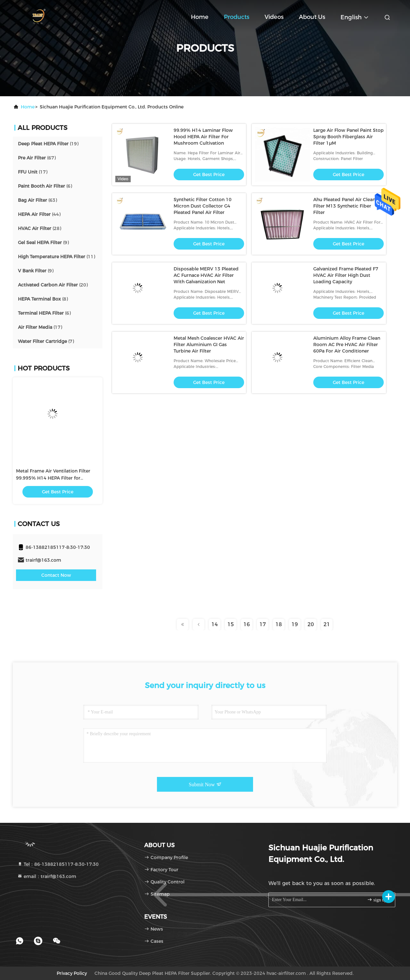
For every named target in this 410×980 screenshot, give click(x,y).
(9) (43, 243)
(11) (57, 257)
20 (311, 624)
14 (215, 624)
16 (247, 624)
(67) (37, 158)
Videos (274, 17)
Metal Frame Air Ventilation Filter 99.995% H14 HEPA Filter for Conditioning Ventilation (53, 478)
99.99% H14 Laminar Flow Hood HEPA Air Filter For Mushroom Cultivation (203, 137)
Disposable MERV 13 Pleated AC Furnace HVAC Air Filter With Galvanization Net (206, 275)
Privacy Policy (72, 973)
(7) (46, 341)
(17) (33, 172)
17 (263, 624)
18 (279, 624)
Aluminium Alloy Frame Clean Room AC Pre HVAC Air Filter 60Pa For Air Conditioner (347, 345)
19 (295, 624)
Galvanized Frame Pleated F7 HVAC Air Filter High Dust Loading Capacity (346, 275)
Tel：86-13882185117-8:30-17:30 (58, 864)
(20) (53, 285)
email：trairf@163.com (47, 876)
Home (200, 17)
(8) (43, 299)
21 (327, 624)
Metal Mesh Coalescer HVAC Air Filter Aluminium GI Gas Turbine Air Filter (209, 345)
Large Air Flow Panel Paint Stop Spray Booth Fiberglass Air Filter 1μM (348, 137)
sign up (377, 900)
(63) (37, 200)
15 (231, 624)
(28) (40, 228)
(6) (45, 186)
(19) (48, 144)
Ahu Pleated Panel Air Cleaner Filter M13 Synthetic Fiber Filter (347, 206)
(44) (39, 214)
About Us (312, 17)
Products (237, 17)
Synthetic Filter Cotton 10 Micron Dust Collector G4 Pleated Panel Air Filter (203, 206)
